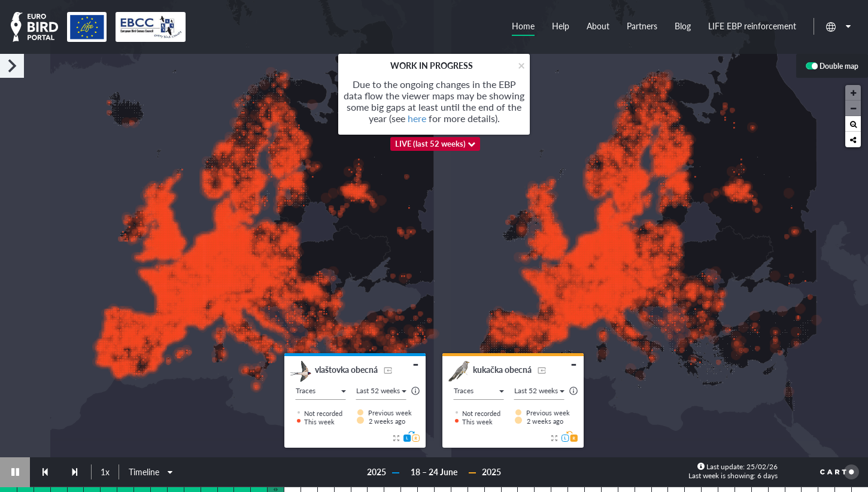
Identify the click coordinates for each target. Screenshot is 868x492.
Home (523, 26)
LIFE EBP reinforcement (752, 26)
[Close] (521, 65)
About (598, 26)
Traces (321, 391)
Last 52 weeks (381, 391)
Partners (642, 26)
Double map (832, 67)
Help (561, 26)
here (417, 118)
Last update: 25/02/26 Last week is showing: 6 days (733, 471)
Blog (683, 26)
